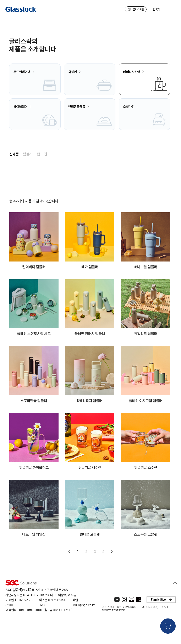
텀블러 (28, 175)
